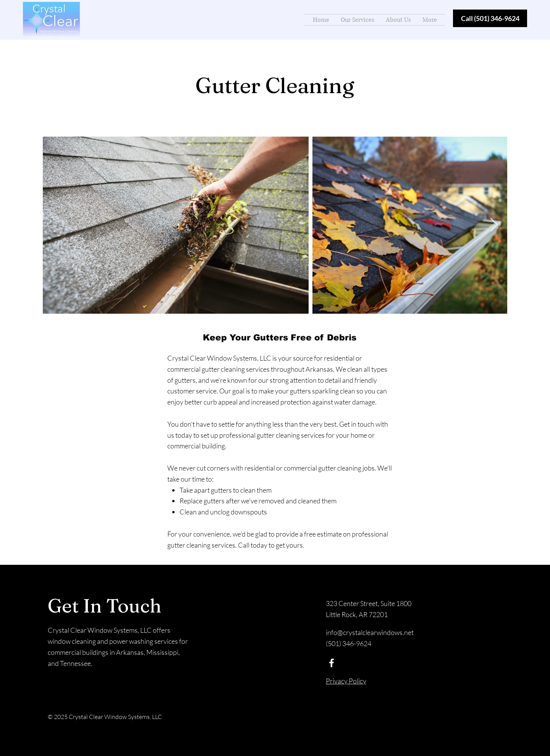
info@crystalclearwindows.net (370, 632)
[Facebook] (332, 663)
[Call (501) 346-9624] (490, 18)
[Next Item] (494, 225)
